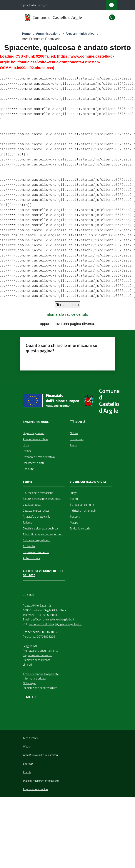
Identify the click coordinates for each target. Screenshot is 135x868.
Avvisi (73, 445)
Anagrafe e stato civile (37, 516)
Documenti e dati (33, 463)
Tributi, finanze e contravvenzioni (43, 534)
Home (26, 34)
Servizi (28, 482)
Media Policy (30, 738)
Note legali (29, 683)
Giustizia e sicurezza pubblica (40, 528)
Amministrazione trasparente (41, 674)
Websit (27, 746)
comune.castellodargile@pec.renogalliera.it (55, 624)
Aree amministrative (80, 34)
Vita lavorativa (32, 505)
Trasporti (75, 516)
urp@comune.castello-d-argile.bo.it (53, 619)
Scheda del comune (82, 505)
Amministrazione (48, 34)
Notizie (74, 433)
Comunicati (77, 439)
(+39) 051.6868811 (47, 615)
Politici (27, 451)
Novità (80, 422)
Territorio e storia (80, 528)
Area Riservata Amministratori (40, 755)
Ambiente (29, 546)
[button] (112, 17)
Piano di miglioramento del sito (41, 781)
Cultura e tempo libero (36, 540)
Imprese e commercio (36, 552)
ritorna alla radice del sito (67, 314)
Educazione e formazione (38, 493)
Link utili (28, 664)
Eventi (74, 499)
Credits (27, 772)
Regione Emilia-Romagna (34, 5)
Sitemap (28, 764)
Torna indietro (67, 305)
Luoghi (74, 493)
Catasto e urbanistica (36, 511)
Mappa (74, 522)
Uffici (26, 445)
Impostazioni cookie (35, 789)
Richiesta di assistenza (37, 660)
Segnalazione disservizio (38, 655)
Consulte (28, 469)
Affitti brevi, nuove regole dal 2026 (43, 573)
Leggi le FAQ (30, 646)
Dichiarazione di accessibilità (40, 688)
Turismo (27, 522)
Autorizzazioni (31, 558)
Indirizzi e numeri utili (83, 511)
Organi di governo (34, 433)
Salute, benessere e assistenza (42, 499)
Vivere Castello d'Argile (88, 482)
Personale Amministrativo (39, 457)
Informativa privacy (35, 678)
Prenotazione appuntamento (40, 651)
